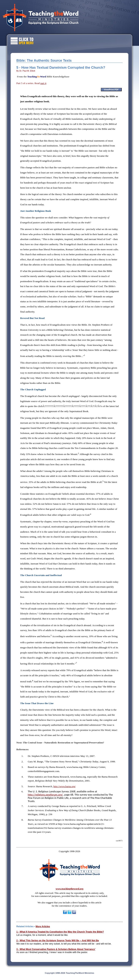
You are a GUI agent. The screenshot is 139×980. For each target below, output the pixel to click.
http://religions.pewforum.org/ (45, 795)
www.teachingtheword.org (69, 889)
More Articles (43, 926)
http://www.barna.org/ (64, 786)
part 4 (43, 83)
